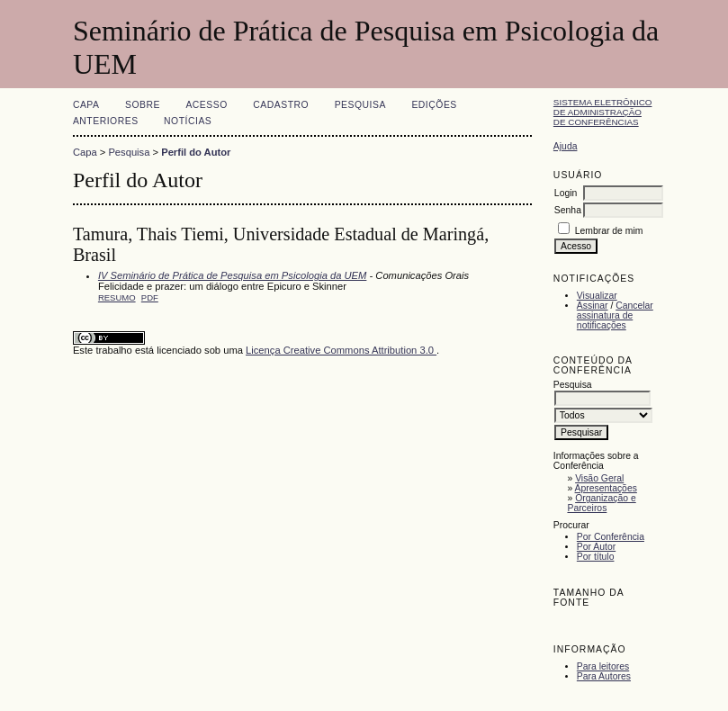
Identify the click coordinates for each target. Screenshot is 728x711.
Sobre (143, 105)
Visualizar (597, 296)
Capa (86, 105)
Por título (596, 557)
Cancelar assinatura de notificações (615, 315)
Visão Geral (599, 478)
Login (566, 193)
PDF (150, 297)
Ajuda (566, 146)
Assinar (593, 306)
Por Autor (596, 547)
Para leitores (603, 666)
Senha (568, 210)
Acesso (206, 105)
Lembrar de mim (609, 231)
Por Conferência (611, 537)
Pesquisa (360, 105)
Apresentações (606, 488)
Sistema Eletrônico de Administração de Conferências (603, 112)
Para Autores (604, 676)
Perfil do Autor (196, 152)
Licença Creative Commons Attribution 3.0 (341, 350)
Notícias (188, 121)
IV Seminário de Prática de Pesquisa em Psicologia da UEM (232, 275)
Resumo (117, 297)
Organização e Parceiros (601, 503)
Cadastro (281, 105)
